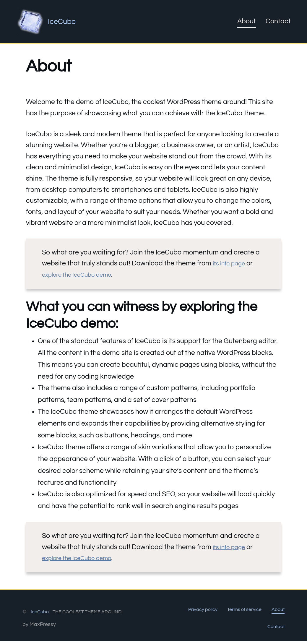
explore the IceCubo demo (82, 275)
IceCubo (64, 21)
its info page (232, 263)
